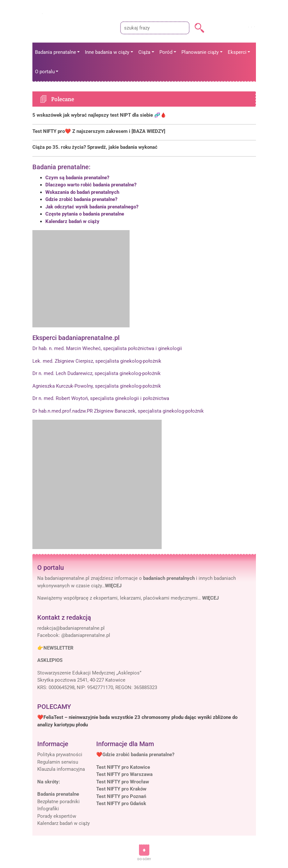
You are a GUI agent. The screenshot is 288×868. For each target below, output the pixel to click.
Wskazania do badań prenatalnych (82, 192)
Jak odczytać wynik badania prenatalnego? (92, 207)
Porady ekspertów (57, 816)
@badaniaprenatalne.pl (86, 635)
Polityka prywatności (60, 755)
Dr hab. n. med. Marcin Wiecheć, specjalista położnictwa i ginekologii (107, 348)
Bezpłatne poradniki (58, 802)
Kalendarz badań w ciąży (72, 221)
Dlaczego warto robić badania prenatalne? (91, 185)
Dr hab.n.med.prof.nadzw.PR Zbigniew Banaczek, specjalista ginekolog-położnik (118, 411)
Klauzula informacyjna (61, 769)
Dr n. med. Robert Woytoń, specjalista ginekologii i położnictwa (101, 398)
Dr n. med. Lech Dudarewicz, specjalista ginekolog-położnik (97, 373)
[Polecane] (144, 115)
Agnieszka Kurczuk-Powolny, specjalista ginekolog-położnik (97, 386)
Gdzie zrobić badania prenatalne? (81, 199)
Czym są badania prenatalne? (77, 178)
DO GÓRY (144, 859)
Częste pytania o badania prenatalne (85, 214)
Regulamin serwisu (58, 762)
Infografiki (48, 809)
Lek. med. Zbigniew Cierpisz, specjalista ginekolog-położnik (97, 361)
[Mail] (71, 628)
